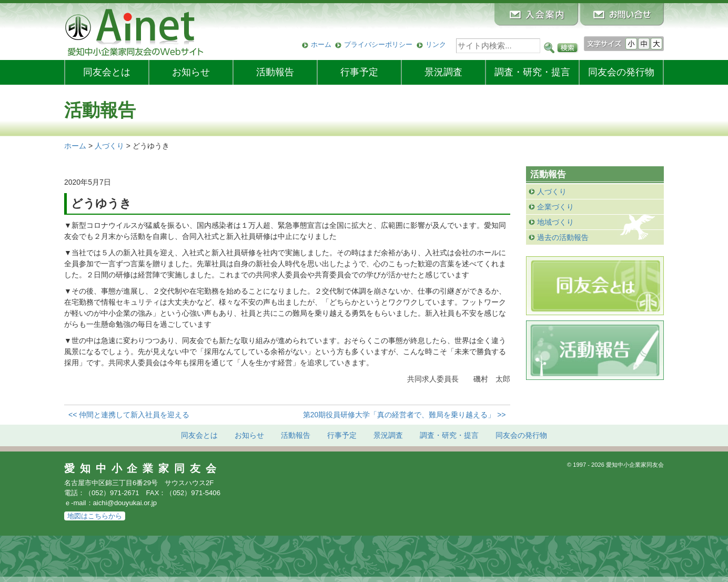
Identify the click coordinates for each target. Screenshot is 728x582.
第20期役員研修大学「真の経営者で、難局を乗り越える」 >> (405, 415)
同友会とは (107, 72)
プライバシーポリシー (378, 44)
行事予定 (359, 72)
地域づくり (555, 222)
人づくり (552, 192)
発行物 (621, 72)
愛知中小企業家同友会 (143, 468)
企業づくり (555, 207)
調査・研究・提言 (532, 72)
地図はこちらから (95, 516)
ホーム (321, 44)
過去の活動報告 (563, 237)
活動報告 (275, 72)
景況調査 (443, 72)
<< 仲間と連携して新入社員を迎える (129, 415)
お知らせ (191, 72)
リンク (436, 44)
